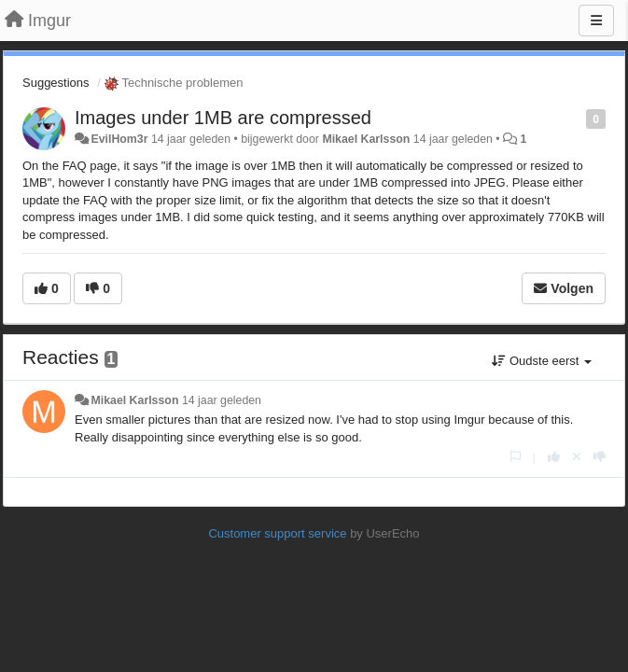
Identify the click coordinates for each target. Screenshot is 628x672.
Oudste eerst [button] (542, 361)
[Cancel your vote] (577, 457)
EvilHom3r (119, 139)
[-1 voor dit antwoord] (600, 457)
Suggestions (56, 83)
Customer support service (277, 533)
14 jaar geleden (222, 400)
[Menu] (596, 21)
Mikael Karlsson (366, 139)
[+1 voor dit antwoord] (554, 457)
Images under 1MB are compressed (223, 118)
